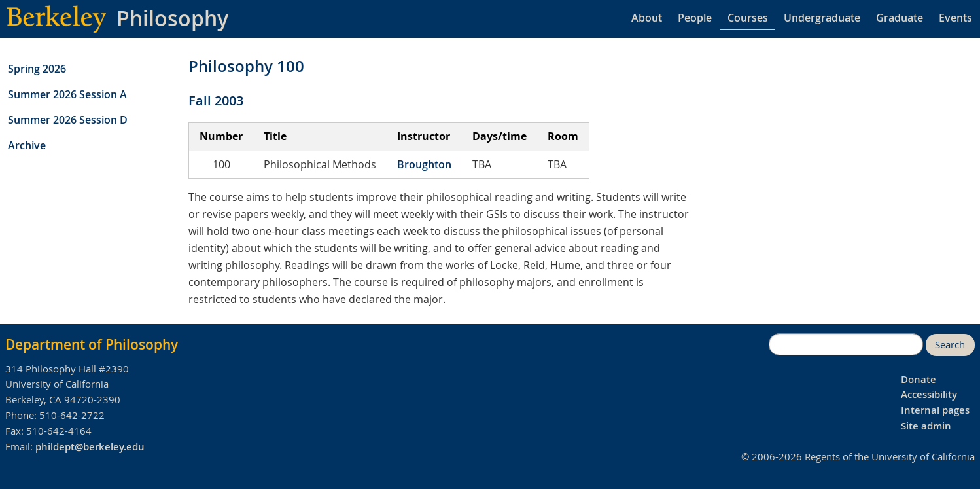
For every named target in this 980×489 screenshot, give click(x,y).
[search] (846, 344)
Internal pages (935, 410)
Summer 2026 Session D (68, 120)
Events (955, 18)
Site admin (926, 426)
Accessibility (929, 394)
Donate (919, 379)
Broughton (424, 164)
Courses (748, 18)
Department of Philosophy (92, 344)
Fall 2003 (216, 100)
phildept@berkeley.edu (90, 447)
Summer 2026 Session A (67, 94)
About (647, 18)
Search (950, 345)
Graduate (900, 18)
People (695, 18)
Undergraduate (822, 18)
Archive (27, 145)
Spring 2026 (37, 69)
